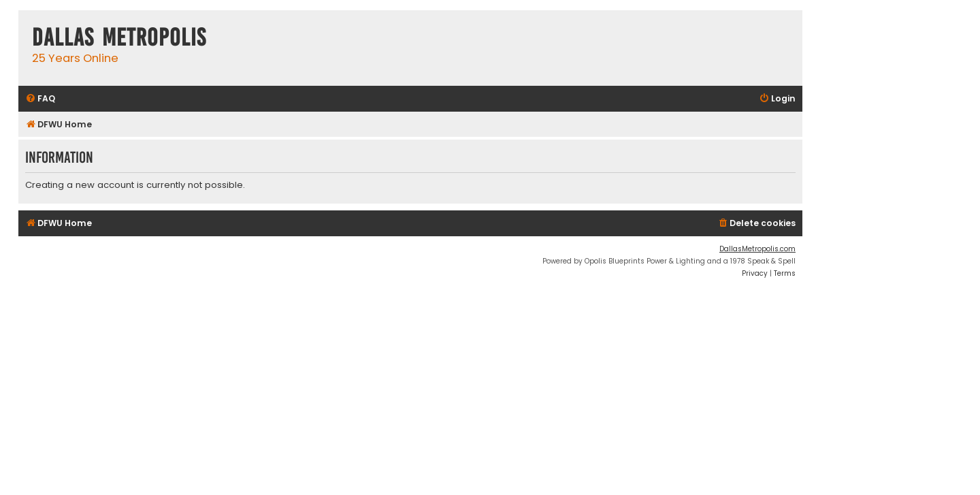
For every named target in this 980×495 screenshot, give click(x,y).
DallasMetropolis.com (757, 249)
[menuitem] (40, 99)
